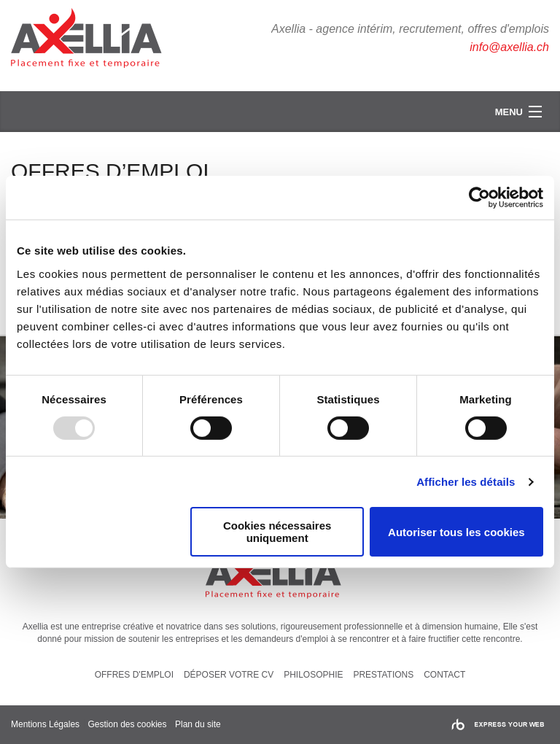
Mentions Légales (45, 724)
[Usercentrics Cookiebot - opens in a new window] (479, 198)
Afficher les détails (466, 482)
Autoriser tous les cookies (456, 532)
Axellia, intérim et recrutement (95, 40)
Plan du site (198, 724)
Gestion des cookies (127, 724)
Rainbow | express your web (498, 725)
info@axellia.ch (509, 47)
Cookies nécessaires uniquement (277, 532)
